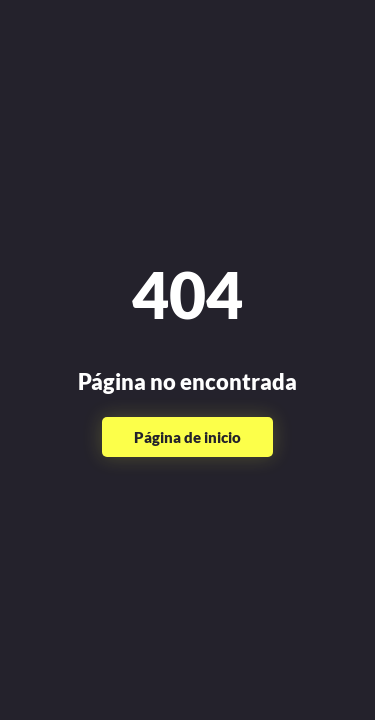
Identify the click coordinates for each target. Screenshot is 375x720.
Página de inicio (187, 437)
